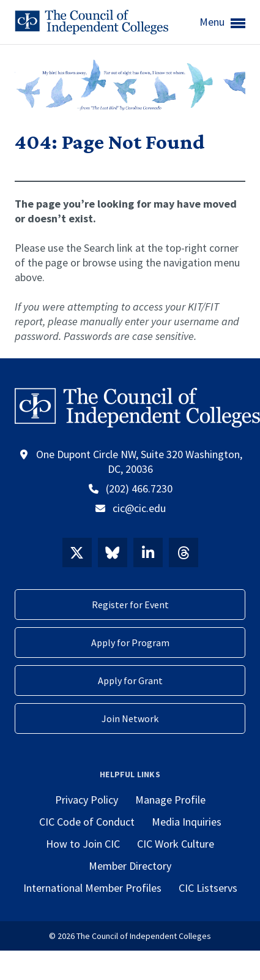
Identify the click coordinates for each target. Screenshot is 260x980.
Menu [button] (222, 23)
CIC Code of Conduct (87, 822)
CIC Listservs (208, 888)
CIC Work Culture (176, 844)
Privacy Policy (87, 800)
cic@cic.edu (139, 508)
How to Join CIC (83, 844)
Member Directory (130, 866)
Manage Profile (170, 800)
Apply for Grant (130, 680)
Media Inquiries (187, 822)
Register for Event (130, 605)
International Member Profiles (92, 888)
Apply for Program (130, 643)
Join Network (130, 718)
